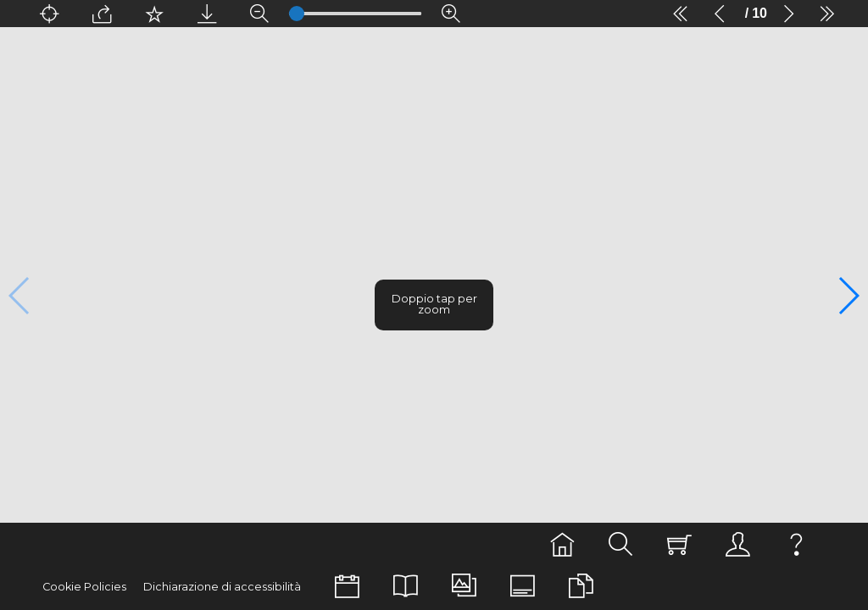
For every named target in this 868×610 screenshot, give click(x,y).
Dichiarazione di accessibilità (203, 587)
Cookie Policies (80, 587)
